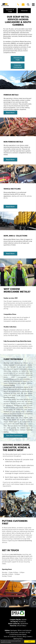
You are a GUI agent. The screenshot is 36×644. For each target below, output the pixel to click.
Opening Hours (18, 638)
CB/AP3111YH (18, 624)
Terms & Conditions (10, 636)
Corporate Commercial (18, 66)
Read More (10, 112)
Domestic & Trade (18, 59)
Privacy (20, 636)
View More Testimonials (14, 435)
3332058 (18, 620)
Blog (24, 636)
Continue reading (9, 385)
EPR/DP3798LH (18, 626)
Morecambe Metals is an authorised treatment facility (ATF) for (15, 193)
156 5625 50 (18, 622)
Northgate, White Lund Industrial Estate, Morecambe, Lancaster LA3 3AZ (18, 631)
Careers (29, 636)
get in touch (25, 556)
